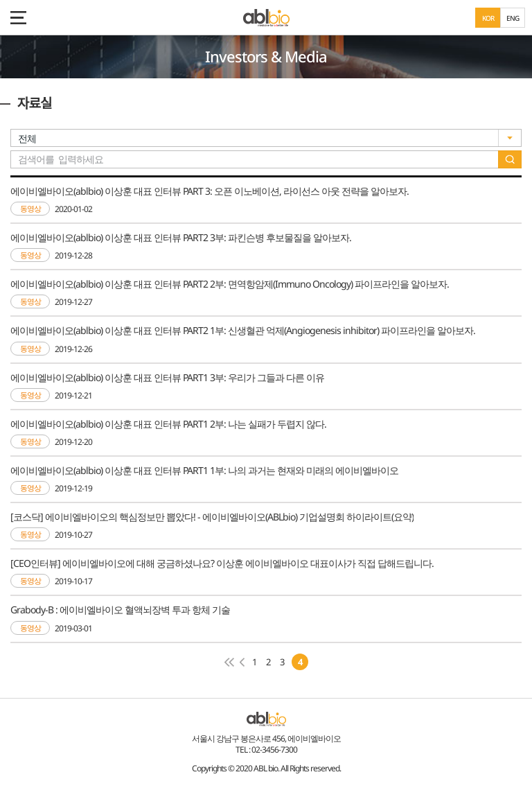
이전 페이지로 (242, 662)
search (510, 159)
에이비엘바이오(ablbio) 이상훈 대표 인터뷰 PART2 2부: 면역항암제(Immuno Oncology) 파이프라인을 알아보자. (230, 284)
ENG (513, 18)
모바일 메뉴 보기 (17, 17)
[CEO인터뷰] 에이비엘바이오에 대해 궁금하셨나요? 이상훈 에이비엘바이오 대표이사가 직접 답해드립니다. (222, 563)
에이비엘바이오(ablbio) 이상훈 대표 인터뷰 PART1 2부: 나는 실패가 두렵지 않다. (168, 424)
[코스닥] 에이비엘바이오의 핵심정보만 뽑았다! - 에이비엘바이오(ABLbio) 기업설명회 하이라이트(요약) (212, 517)
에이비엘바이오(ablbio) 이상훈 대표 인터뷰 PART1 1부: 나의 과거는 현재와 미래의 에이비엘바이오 (204, 470)
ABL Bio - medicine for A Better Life (266, 18)
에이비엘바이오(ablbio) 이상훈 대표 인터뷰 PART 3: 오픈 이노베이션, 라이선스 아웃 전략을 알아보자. (210, 191)
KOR (488, 18)
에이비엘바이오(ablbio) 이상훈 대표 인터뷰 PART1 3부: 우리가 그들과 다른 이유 (167, 377)
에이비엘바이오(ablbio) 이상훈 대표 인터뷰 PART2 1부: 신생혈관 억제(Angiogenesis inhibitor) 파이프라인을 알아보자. (243, 330)
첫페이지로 (229, 662)
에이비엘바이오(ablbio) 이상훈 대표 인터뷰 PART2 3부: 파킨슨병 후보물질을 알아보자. (181, 237)
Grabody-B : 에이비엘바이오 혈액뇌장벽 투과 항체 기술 (120, 610)
